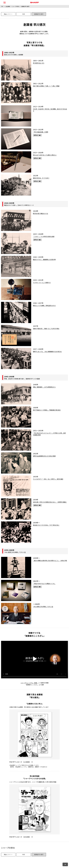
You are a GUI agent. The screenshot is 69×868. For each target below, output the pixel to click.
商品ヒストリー (8, 14)
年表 (24, 14)
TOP (2, 6)
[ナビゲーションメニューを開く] (4, 3)
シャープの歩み (16, 6)
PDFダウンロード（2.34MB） (21, 762)
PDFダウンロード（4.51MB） (21, 837)
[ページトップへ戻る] (65, 864)
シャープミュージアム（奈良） (29, 683)
